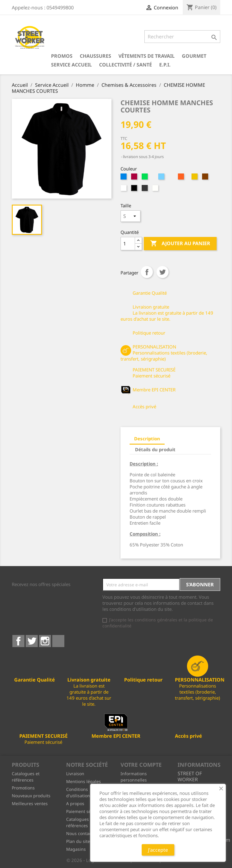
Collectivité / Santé (126, 65)
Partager (147, 272)
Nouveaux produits (31, 796)
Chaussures (95, 56)
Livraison (75, 774)
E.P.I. (165, 65)
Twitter (32, 641)
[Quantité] (128, 244)
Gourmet (194, 56)
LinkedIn (58, 641)
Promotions (23, 788)
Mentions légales (84, 781)
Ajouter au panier (180, 244)
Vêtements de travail (147, 56)
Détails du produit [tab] (155, 449)
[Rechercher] (182, 37)
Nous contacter (82, 833)
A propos (75, 803)
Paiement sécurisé (85, 811)
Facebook (18, 641)
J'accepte (158, 850)
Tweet (163, 272)
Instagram (45, 641)
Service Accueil (71, 65)
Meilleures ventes (30, 803)
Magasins (76, 849)
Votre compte (141, 765)
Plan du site (78, 841)
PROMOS (62, 56)
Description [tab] (147, 439)
